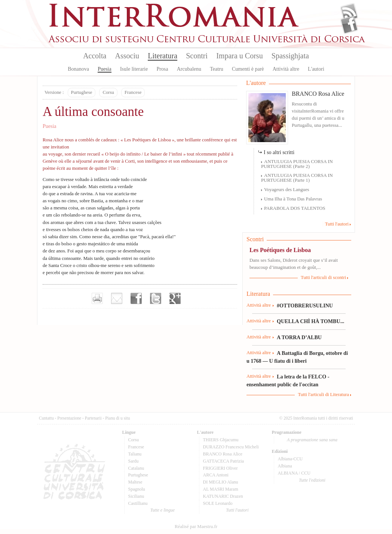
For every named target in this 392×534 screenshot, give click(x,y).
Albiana (285, 466)
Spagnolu (137, 489)
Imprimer (97, 298)
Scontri (197, 56)
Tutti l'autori (337, 224)
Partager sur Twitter (156, 298)
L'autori (316, 69)
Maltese (135, 482)
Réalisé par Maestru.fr (196, 527)
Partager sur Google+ (175, 298)
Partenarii (93, 418)
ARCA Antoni (216, 475)
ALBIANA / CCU (294, 473)
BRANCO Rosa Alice (318, 94)
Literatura (163, 56)
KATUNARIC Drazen (223, 496)
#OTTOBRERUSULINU (305, 306)
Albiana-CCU (290, 459)
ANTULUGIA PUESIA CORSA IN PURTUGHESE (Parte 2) (297, 164)
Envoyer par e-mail (117, 298)
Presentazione (69, 418)
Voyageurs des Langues (287, 190)
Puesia (105, 69)
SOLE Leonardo (218, 503)
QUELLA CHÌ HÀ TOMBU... (310, 321)
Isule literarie (134, 69)
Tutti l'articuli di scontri (323, 277)
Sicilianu (136, 496)
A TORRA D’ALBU (299, 337)
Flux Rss (349, 12)
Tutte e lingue (163, 510)
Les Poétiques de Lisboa (280, 250)
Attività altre (286, 69)
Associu (127, 56)
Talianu (135, 454)
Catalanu (136, 468)
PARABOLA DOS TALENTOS (295, 208)
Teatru (217, 69)
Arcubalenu (189, 69)
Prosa (162, 69)
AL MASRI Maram (221, 489)
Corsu (108, 92)
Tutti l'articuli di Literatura (323, 395)
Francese (133, 92)
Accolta (95, 56)
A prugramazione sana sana (312, 440)
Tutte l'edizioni (312, 480)
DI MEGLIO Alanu (221, 482)
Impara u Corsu (239, 56)
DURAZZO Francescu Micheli (231, 447)
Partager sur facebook (136, 298)
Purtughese (82, 92)
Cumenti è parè (248, 69)
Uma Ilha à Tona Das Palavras (293, 199)
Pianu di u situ (117, 418)
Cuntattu (46, 418)
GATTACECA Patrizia (223, 461)
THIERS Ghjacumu (221, 440)
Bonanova (78, 69)
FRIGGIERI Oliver (220, 468)
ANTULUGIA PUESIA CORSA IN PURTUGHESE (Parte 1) (297, 178)
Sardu (134, 461)
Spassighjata (290, 56)
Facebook (349, 25)
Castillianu (138, 503)
